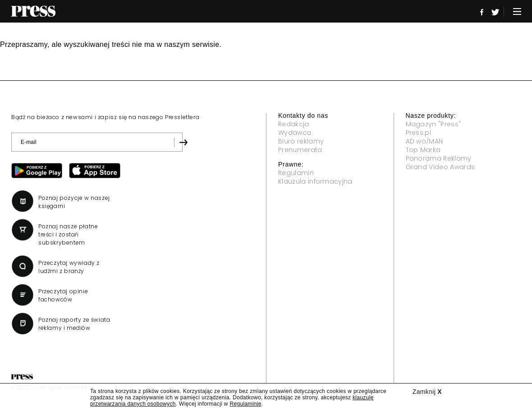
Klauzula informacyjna (315, 181)
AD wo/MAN (424, 141)
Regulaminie (245, 404)
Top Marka (423, 150)
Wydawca (295, 133)
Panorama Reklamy (439, 158)
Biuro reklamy (301, 141)
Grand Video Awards (440, 167)
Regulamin (296, 173)
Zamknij (427, 392)
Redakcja (294, 124)
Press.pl (419, 133)
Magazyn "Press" (433, 124)
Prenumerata (300, 150)
